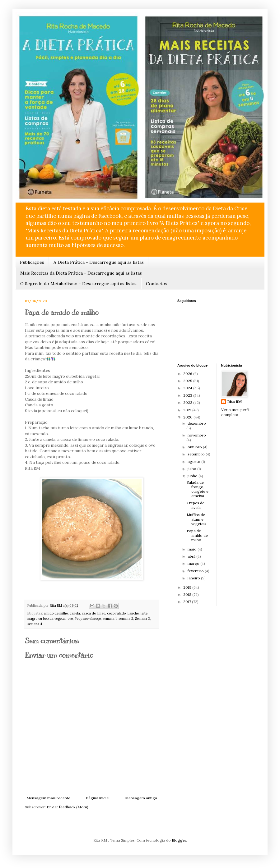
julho (192, 469)
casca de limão (93, 613)
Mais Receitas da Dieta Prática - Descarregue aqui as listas (81, 273)
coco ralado (116, 613)
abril (192, 556)
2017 (188, 602)
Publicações (32, 262)
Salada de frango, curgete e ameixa (198, 489)
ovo (70, 619)
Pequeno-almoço (88, 619)
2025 (188, 381)
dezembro (197, 423)
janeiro (194, 578)
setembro (197, 454)
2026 (188, 374)
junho (193, 476)
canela (75, 613)
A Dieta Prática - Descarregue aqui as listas (99, 262)
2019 (188, 587)
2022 (188, 402)
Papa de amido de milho (197, 535)
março (194, 563)
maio (193, 549)
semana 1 (110, 619)
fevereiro (196, 571)
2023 (188, 395)
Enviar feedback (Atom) (68, 807)
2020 (188, 417)
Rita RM (235, 402)
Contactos (157, 284)
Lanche (133, 613)
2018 (188, 594)
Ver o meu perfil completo (235, 412)
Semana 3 (142, 619)
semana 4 (35, 624)
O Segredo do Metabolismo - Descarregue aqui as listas (78, 284)
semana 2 (126, 619)
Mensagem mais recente (48, 798)
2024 (188, 388)
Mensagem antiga (141, 798)
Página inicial (98, 798)
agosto (194, 461)
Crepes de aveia (196, 505)
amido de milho (56, 613)
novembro (197, 435)
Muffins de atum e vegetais (196, 519)
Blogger (179, 840)
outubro (195, 447)
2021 (188, 410)
